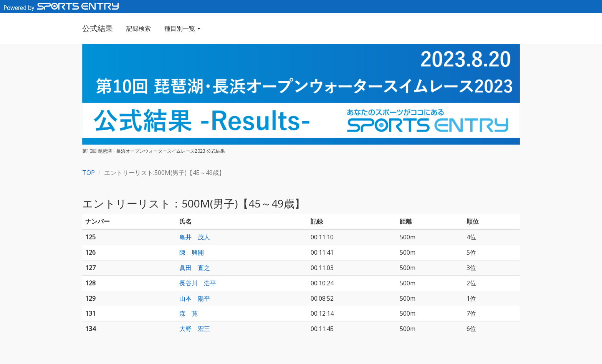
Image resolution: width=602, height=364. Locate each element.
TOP (88, 173)
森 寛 (189, 313)
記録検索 (139, 28)
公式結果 (98, 28)
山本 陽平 (195, 298)
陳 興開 (192, 252)
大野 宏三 (195, 329)
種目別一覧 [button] (182, 28)
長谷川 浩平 (198, 283)
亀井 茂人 (195, 237)
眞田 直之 (195, 268)
